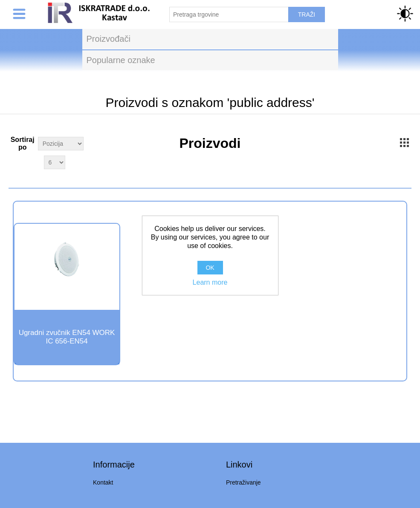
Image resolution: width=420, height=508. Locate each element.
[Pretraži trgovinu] (229, 14)
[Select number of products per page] (55, 162)
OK (210, 268)
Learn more (210, 282)
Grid (404, 142)
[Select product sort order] (61, 144)
